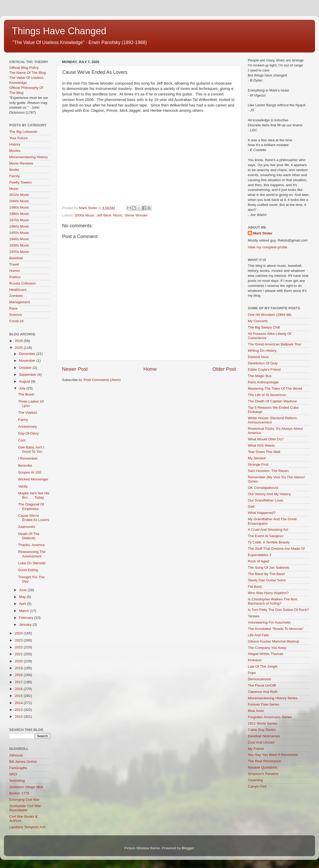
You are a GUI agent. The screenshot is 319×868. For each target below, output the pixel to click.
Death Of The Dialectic (29, 536)
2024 (19, 633)
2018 (19, 675)
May (23, 597)
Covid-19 (16, 321)
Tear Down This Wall (264, 452)
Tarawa (254, 616)
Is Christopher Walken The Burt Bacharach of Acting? (273, 601)
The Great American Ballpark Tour (275, 344)
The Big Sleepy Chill (264, 327)
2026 (19, 341)
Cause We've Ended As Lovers (34, 518)
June (23, 590)
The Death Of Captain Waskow (272, 401)
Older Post (224, 369)
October (26, 368)
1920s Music (19, 252)
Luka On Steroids (32, 563)
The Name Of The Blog (28, 73)
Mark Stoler (263, 233)
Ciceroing (255, 780)
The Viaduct (28, 413)
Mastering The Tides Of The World (275, 389)
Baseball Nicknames (264, 736)
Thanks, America (32, 545)
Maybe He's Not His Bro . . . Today (34, 495)
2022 (19, 647)
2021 (19, 654)
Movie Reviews (21, 163)
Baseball (16, 258)
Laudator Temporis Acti (27, 827)
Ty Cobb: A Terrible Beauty (269, 542)
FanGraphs (18, 768)
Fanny (23, 420)
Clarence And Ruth (263, 692)
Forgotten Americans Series (270, 717)
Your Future (18, 138)
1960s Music (19, 226)
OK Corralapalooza (263, 488)
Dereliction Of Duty (263, 363)
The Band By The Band (266, 574)
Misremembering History (28, 157)
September (28, 375)
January (26, 625)
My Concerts (258, 321)
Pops (252, 673)
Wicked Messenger (33, 479)
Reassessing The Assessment (32, 554)
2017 (19, 682)
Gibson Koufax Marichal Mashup (274, 641)
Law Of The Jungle (263, 666)
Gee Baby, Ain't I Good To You (31, 449)
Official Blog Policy (24, 68)
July (23, 388)
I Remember (28, 458)
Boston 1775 (19, 793)
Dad (251, 506)
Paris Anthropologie (263, 382)
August (25, 381)
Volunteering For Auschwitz (269, 622)
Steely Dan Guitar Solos (267, 580)
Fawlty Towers (20, 182)
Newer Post (75, 369)
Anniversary (28, 426)
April (23, 604)
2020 (19, 661)
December (28, 354)
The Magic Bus (260, 376)
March (24, 611)
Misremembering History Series (273, 698)
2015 (19, 696)
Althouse (16, 755)
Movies (15, 151)
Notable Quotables (263, 767)
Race (13, 308)
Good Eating (28, 570)
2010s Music (19, 195)
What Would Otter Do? (266, 439)
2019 (19, 668)
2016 (19, 689)
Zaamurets (27, 527)
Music (118, 215)
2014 (19, 703)
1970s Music (19, 220)
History (15, 144)
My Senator (257, 458)
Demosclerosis (260, 679)
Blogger (188, 848)
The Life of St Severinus (267, 395)
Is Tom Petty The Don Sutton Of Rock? (278, 610)
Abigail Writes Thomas (266, 654)
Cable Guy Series (262, 730)
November (28, 361)
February (27, 618)
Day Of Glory (28, 433)
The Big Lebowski (23, 132)
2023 (19, 640)
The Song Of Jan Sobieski (269, 568)
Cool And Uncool (261, 742)
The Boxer (26, 394)
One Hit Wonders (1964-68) (270, 315)
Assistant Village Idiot (26, 787)
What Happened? (262, 513)
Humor (15, 271)
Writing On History (262, 351)
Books (14, 170)
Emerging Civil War (24, 800)
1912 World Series (262, 723)
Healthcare (18, 290)
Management (20, 302)
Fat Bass (255, 587)
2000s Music (85, 215)
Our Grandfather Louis (265, 500)
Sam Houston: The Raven (268, 471)
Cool (22, 440)
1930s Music (19, 245)
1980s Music (19, 214)
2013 (19, 710)
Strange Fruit (258, 464)
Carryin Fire (257, 786)
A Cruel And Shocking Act (268, 530)
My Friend (256, 749)
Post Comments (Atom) (102, 380)
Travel (14, 264)
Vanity (23, 486)
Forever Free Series (264, 704)
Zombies (16, 296)
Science (16, 315)
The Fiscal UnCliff (262, 685)
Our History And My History (269, 494)
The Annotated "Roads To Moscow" (276, 629)
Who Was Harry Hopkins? (268, 593)
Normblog (17, 781)
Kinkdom (255, 660)
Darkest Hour (258, 357)
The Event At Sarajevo (265, 536)
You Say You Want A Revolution (273, 755)
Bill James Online (23, 762)
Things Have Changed (59, 31)
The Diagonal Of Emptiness (31, 506)
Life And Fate (258, 635)
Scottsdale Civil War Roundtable (25, 808)
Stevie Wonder (136, 215)
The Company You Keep (267, 648)
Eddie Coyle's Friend (264, 370)
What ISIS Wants (261, 445)
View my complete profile (268, 247)
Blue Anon (256, 711)
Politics (15, 277)
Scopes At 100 (30, 472)
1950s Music (19, 233)
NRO (13, 774)
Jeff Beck (104, 215)
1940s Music (19, 239)
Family (14, 176)
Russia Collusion (23, 283)
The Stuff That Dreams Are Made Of (276, 549)
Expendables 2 (260, 555)
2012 (19, 717)
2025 (19, 348)
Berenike (25, 466)
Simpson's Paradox (263, 774)
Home (150, 369)
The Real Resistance (264, 761)
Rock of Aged (258, 561)
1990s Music (19, 207)
